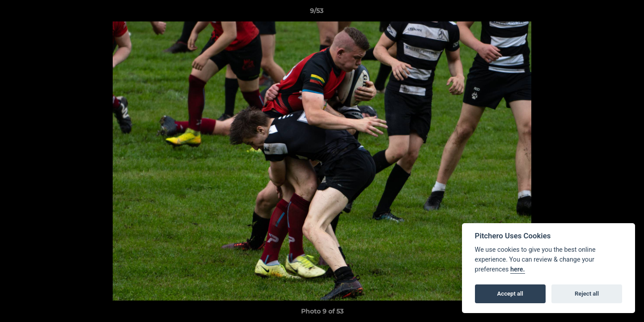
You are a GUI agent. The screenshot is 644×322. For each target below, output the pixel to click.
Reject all (587, 294)
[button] (606, 13)
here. (518, 269)
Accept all (510, 294)
